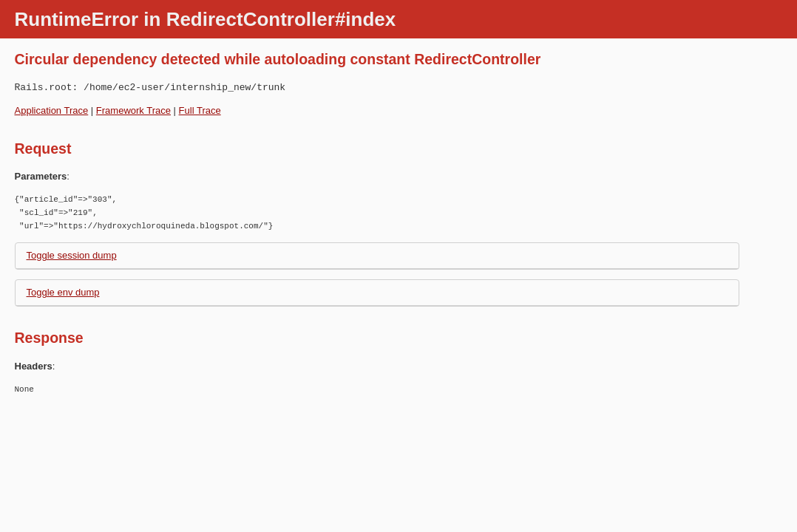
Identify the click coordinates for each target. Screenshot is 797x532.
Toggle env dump (63, 292)
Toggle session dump (72, 255)
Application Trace (52, 110)
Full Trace (200, 110)
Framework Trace (133, 110)
